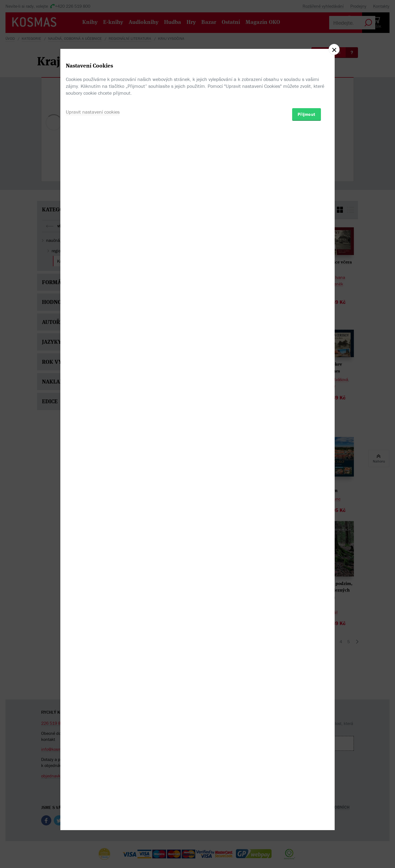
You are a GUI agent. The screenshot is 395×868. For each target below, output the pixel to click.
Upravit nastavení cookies (93, 464)
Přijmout (307, 466)
